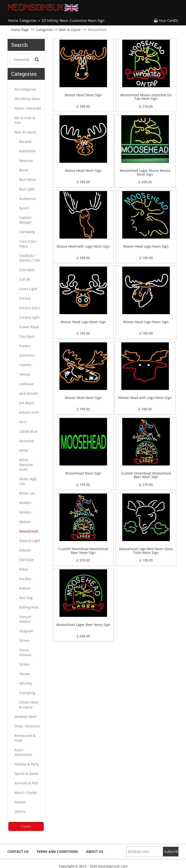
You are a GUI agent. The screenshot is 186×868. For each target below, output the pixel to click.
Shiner (24, 640)
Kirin (23, 422)
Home (13, 20)
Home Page (20, 30)
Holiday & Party (27, 764)
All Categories (25, 89)
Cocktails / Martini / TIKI (30, 258)
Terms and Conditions (57, 851)
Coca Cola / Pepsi (28, 244)
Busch (24, 208)
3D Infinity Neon (55, 20)
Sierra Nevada (25, 652)
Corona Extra (29, 308)
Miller (24, 450)
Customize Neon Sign (87, 20)
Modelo (25, 503)
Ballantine (27, 151)
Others (20, 812)
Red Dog (26, 598)
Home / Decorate (28, 108)
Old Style (26, 560)
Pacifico (25, 579)
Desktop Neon (26, 717)
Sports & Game (26, 774)
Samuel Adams (25, 619)
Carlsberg (27, 232)
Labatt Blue (28, 431)
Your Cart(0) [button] (166, 20)
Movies (20, 802)
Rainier (25, 588)
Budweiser (28, 199)
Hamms (25, 365)
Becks (24, 170)
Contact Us (18, 851)
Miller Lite (27, 493)
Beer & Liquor (70, 30)
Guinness (27, 355)
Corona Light (29, 317)
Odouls (25, 550)
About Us (95, 851)
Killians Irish (29, 412)
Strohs (24, 664)
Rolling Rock (29, 607)
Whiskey (26, 683)
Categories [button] (30, 20)
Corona (25, 298)
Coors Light (28, 289)
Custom (26, 826)
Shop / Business (27, 726)
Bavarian (26, 161)
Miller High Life (28, 481)
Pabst (24, 569)
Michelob (27, 441)
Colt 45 (25, 279)
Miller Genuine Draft (26, 465)
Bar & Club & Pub (25, 120)
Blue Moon (28, 180)
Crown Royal (29, 327)
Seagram (26, 631)
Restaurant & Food (25, 738)
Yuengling (27, 693)
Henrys (25, 374)
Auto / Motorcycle (23, 752)
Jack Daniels (29, 393)
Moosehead (29, 531)
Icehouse (26, 384)
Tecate (24, 674)
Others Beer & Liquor (29, 705)
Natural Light (30, 541)
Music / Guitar (26, 793)
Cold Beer (27, 270)
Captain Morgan (25, 220)
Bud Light (27, 189)
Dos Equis (27, 336)
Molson (25, 522)
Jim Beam (27, 403)
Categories (44, 30)
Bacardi (25, 141)
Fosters (25, 346)
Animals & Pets (26, 783)
